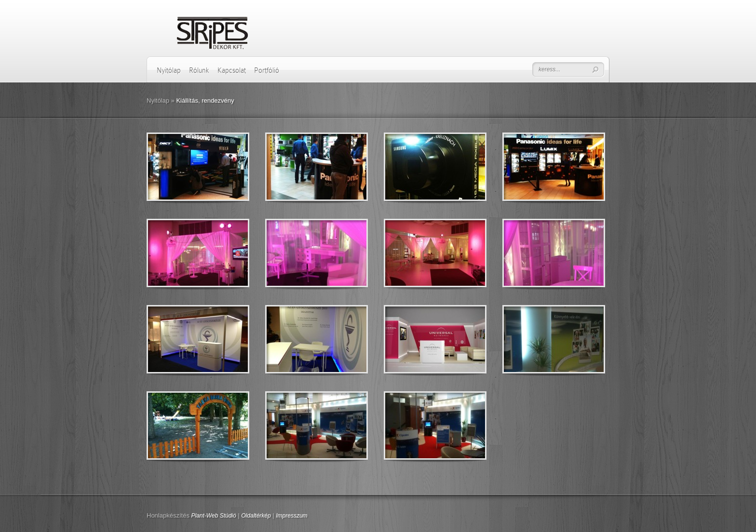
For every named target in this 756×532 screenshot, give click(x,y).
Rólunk (199, 70)
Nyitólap (169, 70)
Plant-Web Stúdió (214, 516)
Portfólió (267, 70)
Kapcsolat (232, 70)
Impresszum (291, 516)
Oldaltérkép (256, 516)
